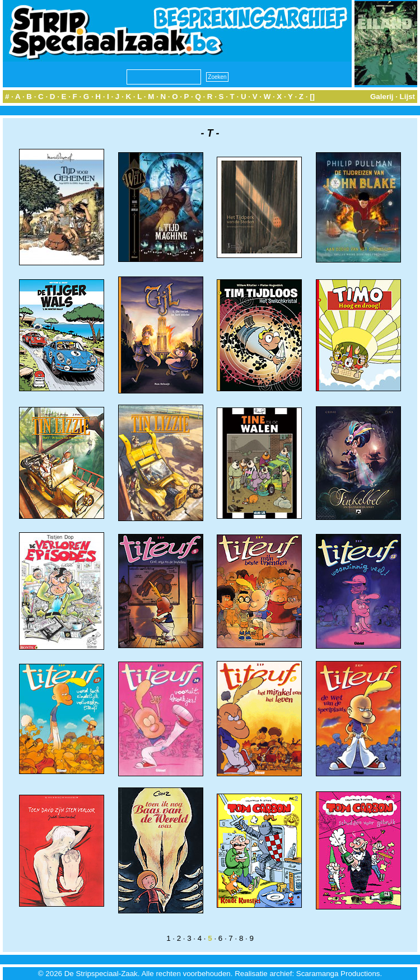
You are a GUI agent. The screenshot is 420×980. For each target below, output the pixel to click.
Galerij (382, 97)
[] (312, 97)
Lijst (407, 97)
